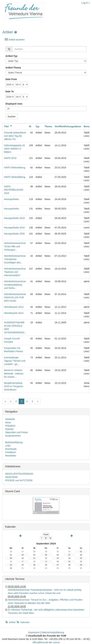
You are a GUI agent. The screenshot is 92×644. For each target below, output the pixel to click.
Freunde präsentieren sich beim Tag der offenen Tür (15, 136)
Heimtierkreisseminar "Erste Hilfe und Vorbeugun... (15, 246)
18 (34, 561)
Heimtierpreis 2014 (14, 313)
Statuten (9, 429)
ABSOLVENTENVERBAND (19, 474)
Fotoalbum (11, 452)
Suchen (11, 117)
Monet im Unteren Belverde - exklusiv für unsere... (14, 374)
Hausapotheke (11, 199)
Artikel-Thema (13, 68)
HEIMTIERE (11, 477)
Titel (8, 126)
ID (30, 126)
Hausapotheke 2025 (14, 234)
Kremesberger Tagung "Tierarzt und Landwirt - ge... (15, 361)
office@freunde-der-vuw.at (46, 642)
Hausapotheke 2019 (14, 218)
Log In (86, 3)
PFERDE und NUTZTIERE (19, 480)
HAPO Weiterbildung (15, 168)
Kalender (23, 622)
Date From (11, 79)
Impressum (34, 632)
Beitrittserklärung (14, 442)
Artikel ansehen (15, 40)
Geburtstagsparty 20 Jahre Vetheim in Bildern (14, 149)
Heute (46, 534)
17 (23, 561)
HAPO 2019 (10, 158)
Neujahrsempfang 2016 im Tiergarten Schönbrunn (14, 386)
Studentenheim (13, 436)
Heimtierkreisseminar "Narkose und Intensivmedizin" (15, 272)
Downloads (11, 449)
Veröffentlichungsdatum (68, 126)
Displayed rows (14, 104)
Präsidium (10, 426)
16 (11, 561)
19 (46, 561)
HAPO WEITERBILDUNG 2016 (14, 190)
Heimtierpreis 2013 (14, 307)
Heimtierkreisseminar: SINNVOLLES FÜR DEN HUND (15, 297)
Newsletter (11, 456)
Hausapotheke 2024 (14, 228)
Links (8, 446)
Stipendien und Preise (16, 432)
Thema (48, 126)
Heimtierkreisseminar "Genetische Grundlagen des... (15, 259)
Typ (37, 126)
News (8, 422)
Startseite (10, 419)
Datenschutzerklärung (53, 632)
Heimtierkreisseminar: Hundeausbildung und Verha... (15, 285)
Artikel (8, 32)
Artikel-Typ (11, 56)
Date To (10, 91)
